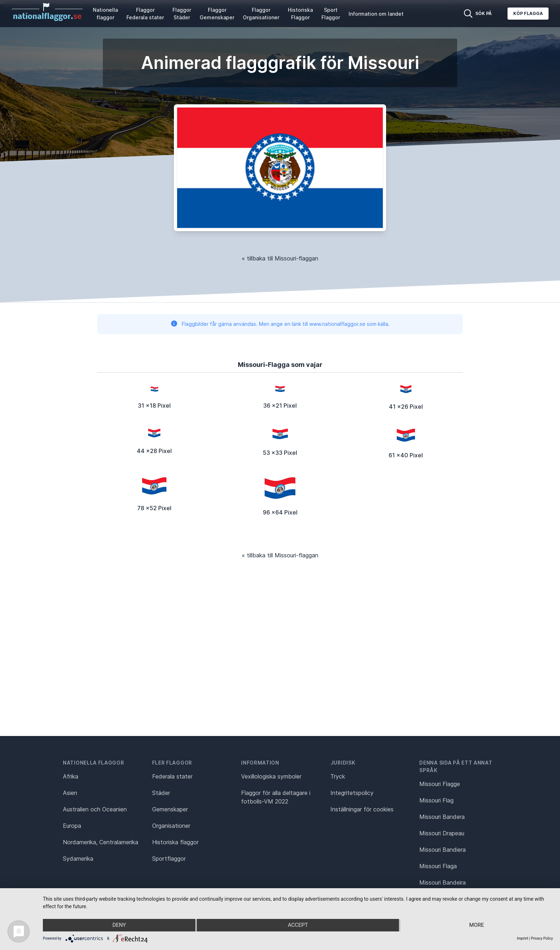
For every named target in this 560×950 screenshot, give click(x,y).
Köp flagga (528, 13)
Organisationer (171, 826)
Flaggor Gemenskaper (217, 14)
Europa (72, 826)
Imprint (522, 938)
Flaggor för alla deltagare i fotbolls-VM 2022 (276, 797)
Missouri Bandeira (442, 882)
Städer (161, 793)
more (477, 925)
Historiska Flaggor (300, 14)
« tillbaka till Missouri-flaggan (280, 258)
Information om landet (376, 14)
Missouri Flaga (438, 866)
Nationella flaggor (105, 14)
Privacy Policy (542, 938)
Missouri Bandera (442, 817)
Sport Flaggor (331, 14)
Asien (70, 793)
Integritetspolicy (352, 793)
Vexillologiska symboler (271, 776)
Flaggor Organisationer (261, 14)
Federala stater (172, 776)
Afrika (71, 776)
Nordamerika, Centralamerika (101, 842)
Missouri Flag (436, 800)
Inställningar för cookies (362, 809)
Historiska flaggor (175, 842)
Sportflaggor (169, 859)
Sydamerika (78, 859)
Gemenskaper (170, 809)
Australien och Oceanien (95, 809)
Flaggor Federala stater (145, 14)
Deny (119, 925)
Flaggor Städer (182, 14)
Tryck (338, 776)
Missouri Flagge (440, 784)
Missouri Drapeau (442, 833)
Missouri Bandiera (442, 850)
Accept (298, 925)
